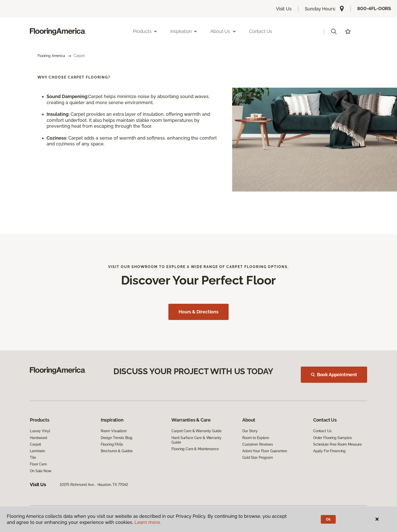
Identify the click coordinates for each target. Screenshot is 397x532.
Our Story (250, 431)
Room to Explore (256, 438)
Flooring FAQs (112, 444)
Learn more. (148, 522)
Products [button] (145, 31)
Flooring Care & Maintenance (195, 449)
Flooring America (51, 56)
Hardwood (38, 438)
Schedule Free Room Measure (338, 444)
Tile (33, 458)
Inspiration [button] (184, 31)
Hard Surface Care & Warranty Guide (196, 440)
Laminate (37, 451)
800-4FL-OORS (374, 8)
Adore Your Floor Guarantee (265, 451)
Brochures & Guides (117, 451)
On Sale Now (41, 471)
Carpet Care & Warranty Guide (196, 431)
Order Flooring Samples (333, 438)
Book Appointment (334, 375)
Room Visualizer (114, 431)
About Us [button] (223, 31)
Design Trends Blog (117, 438)
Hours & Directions (198, 312)
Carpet (35, 444)
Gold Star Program (258, 458)
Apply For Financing (329, 451)
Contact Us (261, 31)
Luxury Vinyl (40, 431)
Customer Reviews (258, 444)
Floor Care (38, 464)
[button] (334, 31)
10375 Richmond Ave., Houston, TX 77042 (94, 485)
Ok (328, 519)
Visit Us (284, 9)
